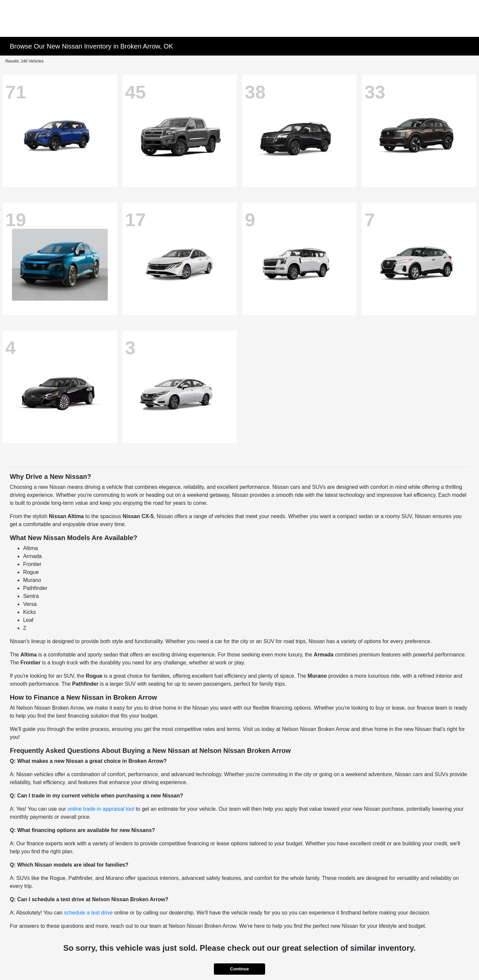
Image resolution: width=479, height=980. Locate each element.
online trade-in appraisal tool (101, 809)
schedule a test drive (88, 913)
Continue (239, 969)
